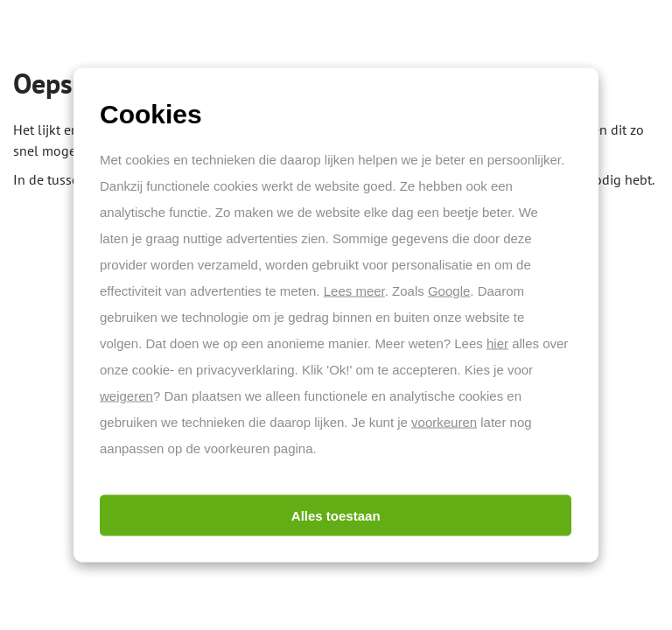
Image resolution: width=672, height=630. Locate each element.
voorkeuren (444, 422)
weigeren (126, 396)
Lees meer (354, 291)
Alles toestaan (336, 516)
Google (449, 291)
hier (497, 343)
